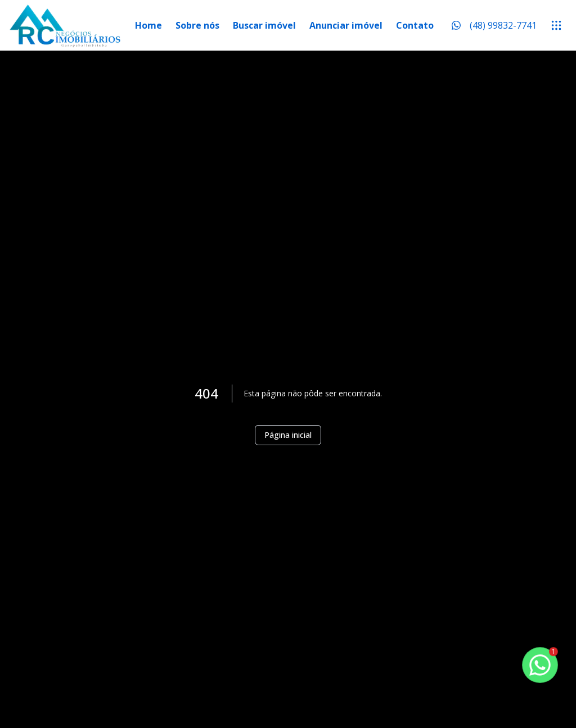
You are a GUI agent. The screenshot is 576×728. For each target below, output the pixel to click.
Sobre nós (197, 25)
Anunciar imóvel (346, 25)
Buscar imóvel (264, 25)
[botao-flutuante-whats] (540, 665)
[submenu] (556, 25)
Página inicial (288, 435)
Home (148, 25)
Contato (415, 25)
